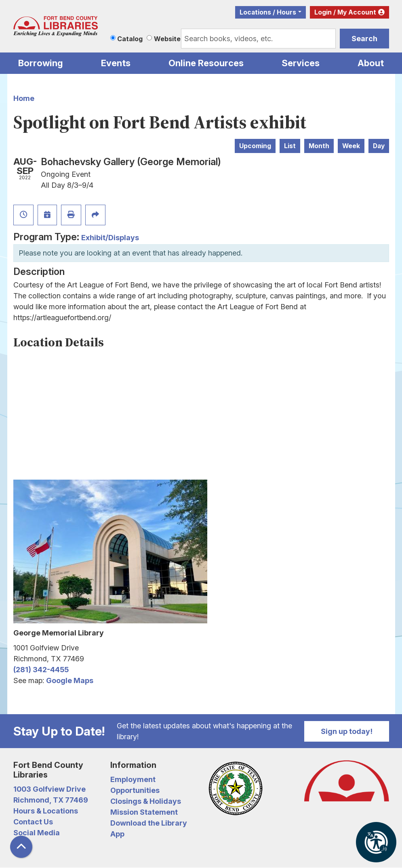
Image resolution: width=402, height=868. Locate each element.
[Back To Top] (21, 847)
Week (351, 146)
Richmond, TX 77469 (51, 800)
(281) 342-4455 (41, 670)
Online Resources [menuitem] (206, 63)
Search (364, 39)
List (290, 146)
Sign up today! (347, 731)
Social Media (37, 833)
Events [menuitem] (116, 63)
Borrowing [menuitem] (41, 63)
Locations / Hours (268, 12)
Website (167, 39)
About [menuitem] (371, 63)
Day (379, 146)
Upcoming (255, 146)
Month (319, 146)
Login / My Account (345, 12)
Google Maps (70, 680)
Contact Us (33, 822)
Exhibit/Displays (110, 238)
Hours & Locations (46, 811)
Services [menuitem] (301, 63)
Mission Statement (144, 812)
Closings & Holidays (146, 801)
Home (24, 98)
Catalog (130, 39)
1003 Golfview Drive (49, 789)
